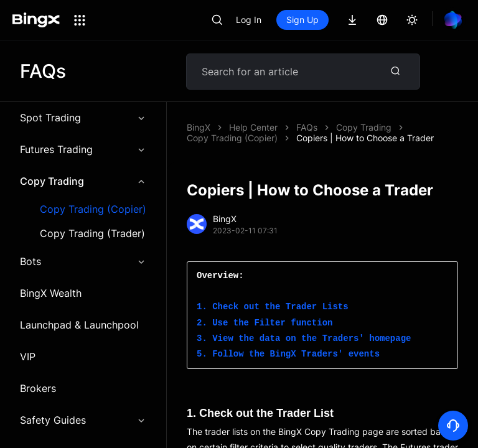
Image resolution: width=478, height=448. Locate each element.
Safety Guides (83, 420)
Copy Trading (83, 181)
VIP (28, 357)
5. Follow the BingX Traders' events (288, 354)
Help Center (253, 127)
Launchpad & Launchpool (79, 325)
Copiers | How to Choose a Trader (365, 138)
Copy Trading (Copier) (93, 209)
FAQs (307, 127)
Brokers (38, 388)
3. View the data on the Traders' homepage (304, 339)
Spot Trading (83, 118)
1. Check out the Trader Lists (273, 307)
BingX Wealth (51, 293)
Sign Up (302, 20)
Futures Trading (83, 149)
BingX (199, 127)
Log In (249, 20)
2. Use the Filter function (265, 323)
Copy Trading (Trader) (92, 234)
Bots (83, 261)
